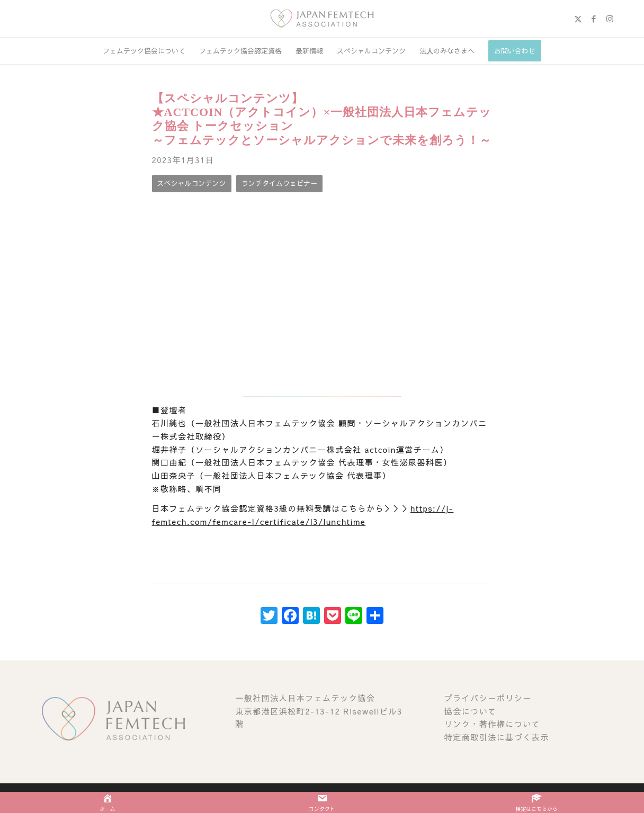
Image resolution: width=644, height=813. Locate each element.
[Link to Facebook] (594, 19)
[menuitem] (144, 51)
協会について (471, 711)
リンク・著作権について (493, 724)
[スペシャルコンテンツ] (192, 184)
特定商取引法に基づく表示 (497, 737)
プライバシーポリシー (488, 698)
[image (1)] (322, 19)
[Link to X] (578, 19)
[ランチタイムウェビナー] (279, 184)
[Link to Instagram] (610, 19)
